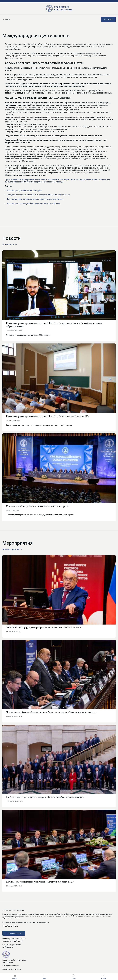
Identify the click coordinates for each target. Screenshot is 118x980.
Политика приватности (12, 969)
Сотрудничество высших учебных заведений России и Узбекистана (38, 195)
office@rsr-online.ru (10, 926)
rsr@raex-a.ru (8, 947)
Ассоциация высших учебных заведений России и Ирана (33, 203)
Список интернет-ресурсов (13, 910)
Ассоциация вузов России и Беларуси (24, 190)
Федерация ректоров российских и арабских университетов (35, 199)
